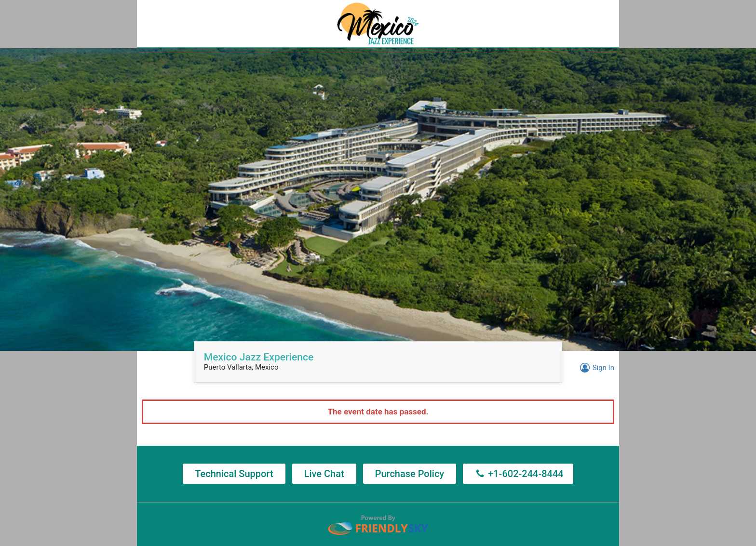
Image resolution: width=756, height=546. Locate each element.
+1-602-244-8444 (518, 474)
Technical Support (234, 474)
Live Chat (324, 474)
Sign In (596, 368)
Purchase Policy (410, 474)
